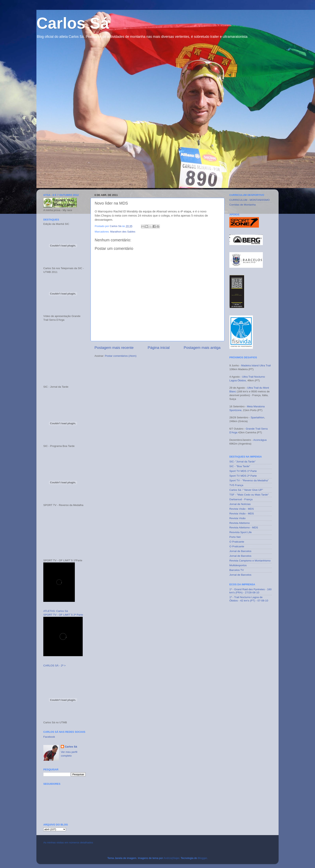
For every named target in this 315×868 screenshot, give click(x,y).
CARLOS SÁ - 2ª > (54, 666)
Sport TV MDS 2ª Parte (243, 476)
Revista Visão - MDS (242, 509)
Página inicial (159, 348)
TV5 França (236, 485)
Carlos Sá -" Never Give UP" (246, 490)
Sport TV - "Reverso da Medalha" (249, 480)
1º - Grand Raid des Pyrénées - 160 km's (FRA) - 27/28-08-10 (250, 591)
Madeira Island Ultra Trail (256, 365)
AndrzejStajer (171, 858)
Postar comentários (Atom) (121, 356)
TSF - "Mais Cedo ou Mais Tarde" (249, 495)
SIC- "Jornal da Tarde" (242, 462)
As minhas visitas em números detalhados (68, 843)
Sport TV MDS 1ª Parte (243, 471)
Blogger (202, 858)
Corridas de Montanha (243, 205)
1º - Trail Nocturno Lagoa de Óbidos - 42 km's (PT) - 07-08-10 (249, 599)
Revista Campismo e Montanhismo (250, 561)
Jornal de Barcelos (240, 551)
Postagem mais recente (114, 348)
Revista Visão (237, 518)
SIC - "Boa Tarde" (240, 466)
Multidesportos (238, 565)
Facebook (49, 737)
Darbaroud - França (241, 499)
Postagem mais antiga (202, 348)
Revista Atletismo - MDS (244, 528)
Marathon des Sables (123, 232)
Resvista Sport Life (240, 532)
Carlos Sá (73, 23)
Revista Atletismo (240, 523)
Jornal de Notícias (240, 504)
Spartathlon (257, 417)
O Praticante (237, 542)
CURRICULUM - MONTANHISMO (250, 200)
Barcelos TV (237, 570)
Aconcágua (260, 440)
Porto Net (235, 537)
